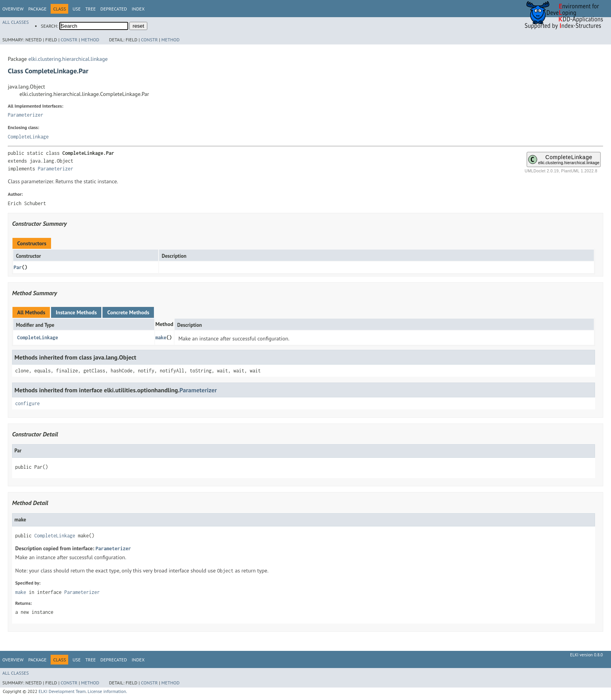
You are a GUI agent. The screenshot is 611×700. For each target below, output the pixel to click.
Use (77, 9)
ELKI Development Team (62, 691)
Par (18, 267)
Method (90, 40)
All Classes (16, 22)
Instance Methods (76, 312)
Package (37, 9)
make (161, 338)
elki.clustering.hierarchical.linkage (68, 59)
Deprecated (114, 9)
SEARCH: (49, 26)
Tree (91, 9)
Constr (69, 40)
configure (27, 403)
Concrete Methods (128, 312)
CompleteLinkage (28, 137)
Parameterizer (26, 115)
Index (138, 9)
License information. (107, 691)
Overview (13, 9)
